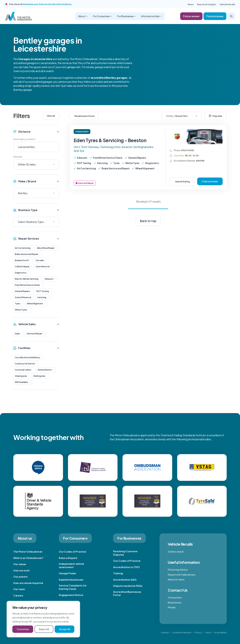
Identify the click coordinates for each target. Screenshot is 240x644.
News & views (176, 579)
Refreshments (46, 370)
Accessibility (220, 633)
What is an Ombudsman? (28, 558)
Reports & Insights (207, 4)
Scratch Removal (24, 297)
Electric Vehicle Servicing (28, 279)
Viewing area (22, 376)
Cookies (165, 633)
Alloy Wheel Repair (47, 248)
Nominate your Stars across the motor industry (47, 4)
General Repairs (24, 291)
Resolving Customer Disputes (125, 553)
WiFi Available (23, 382)
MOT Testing (44, 291)
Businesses (175, 602)
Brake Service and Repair (28, 254)
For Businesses (126, 16)
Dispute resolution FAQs (128, 586)
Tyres (19, 304)
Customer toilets (24, 370)
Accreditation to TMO (126, 567)
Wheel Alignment (36, 304)
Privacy (198, 633)
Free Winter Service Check (29, 285)
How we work (21, 570)
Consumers (175, 597)
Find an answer (191, 16)
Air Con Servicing (24, 248)
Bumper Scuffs (23, 260)
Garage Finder (67, 573)
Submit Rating (182, 182)
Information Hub (151, 16)
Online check (176, 551)
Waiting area (40, 376)
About (83, 16)
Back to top (148, 221)
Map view (215, 116)
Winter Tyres (22, 310)
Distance (18, 157)
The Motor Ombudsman (28, 551)
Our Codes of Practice (72, 551)
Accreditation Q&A (125, 580)
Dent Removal (44, 267)
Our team (19, 589)
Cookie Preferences (182, 633)
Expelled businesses (71, 580)
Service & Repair (36, 334)
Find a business (215, 16)
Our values (20, 564)
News (191, 4)
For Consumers (102, 16)
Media (172, 607)
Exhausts (50, 279)
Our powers (20, 577)
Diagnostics (22, 273)
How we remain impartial (28, 583)
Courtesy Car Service (26, 364)
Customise (23, 629)
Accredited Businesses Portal (127, 593)
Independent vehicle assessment (71, 565)
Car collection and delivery (29, 357)
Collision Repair (23, 267)
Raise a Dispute (68, 558)
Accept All (65, 629)
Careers (18, 595)
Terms (208, 633)
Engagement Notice (71, 595)
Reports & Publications (182, 575)
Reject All (44, 629)
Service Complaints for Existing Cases (73, 587)
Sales (19, 334)
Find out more (210, 181)
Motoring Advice (178, 570)
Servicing (43, 297)
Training (118, 573)
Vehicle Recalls (227, 4)
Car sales (41, 260)
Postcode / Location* (24, 139)
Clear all (51, 116)
